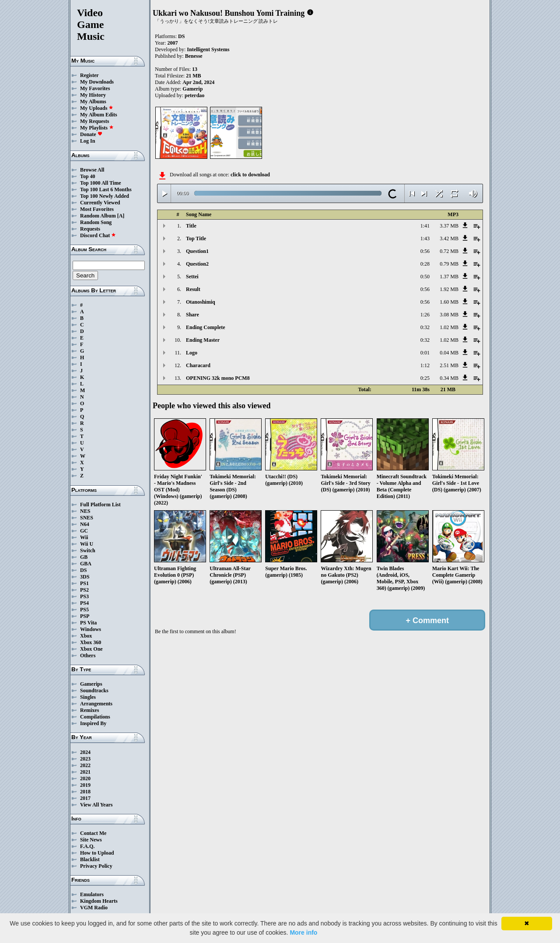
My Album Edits (99, 115)
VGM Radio (94, 908)
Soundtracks (94, 691)
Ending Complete (206, 327)
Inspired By (93, 723)
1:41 (425, 226)
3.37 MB (449, 226)
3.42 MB (449, 238)
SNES (87, 518)
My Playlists (97, 128)
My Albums (93, 102)
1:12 (425, 365)
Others (88, 656)
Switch (88, 550)
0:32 (425, 327)
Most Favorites (97, 209)
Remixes (89, 710)
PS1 (84, 583)
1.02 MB (449, 327)
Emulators (92, 894)
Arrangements (96, 704)
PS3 (84, 596)
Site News (91, 840)
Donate (91, 134)
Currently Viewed (100, 203)
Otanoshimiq (201, 302)
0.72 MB (449, 251)
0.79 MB (449, 264)
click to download (250, 175)
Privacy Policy (96, 866)
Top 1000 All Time (100, 183)
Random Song (96, 222)
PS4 (84, 603)
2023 (85, 759)
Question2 (197, 264)
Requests (90, 229)
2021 (85, 772)
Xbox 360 (91, 642)
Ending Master (203, 340)
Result (193, 289)
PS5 (84, 610)
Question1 (197, 251)
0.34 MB (449, 378)
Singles (88, 697)
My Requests (94, 121)
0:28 (425, 264)
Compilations (95, 717)
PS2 (84, 590)
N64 (85, 524)
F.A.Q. (87, 846)
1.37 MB (449, 277)
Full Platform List (100, 505)
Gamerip (192, 89)
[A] (121, 216)
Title (191, 226)
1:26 (425, 315)
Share (192, 315)
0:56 (425, 251)
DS (83, 570)
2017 (85, 798)
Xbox (86, 636)
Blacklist (90, 859)
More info (303, 932)
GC (84, 531)
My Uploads (97, 108)
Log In (87, 141)
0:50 (425, 277)
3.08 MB (449, 315)
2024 (85, 752)
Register (89, 75)
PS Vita (88, 623)
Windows (91, 629)
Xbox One (91, 649)
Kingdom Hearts (99, 901)
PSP (85, 616)
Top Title (196, 238)
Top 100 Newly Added (105, 196)
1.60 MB (449, 302)
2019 (85, 785)
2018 (85, 792)
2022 (85, 765)
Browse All (92, 170)
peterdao (194, 95)
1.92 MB (449, 289)
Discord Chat (98, 235)
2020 (85, 778)
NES (85, 511)
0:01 (425, 353)
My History (93, 95)
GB (84, 557)
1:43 (425, 238)
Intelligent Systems (208, 49)
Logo (192, 353)
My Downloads (97, 82)
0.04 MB (449, 353)
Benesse (194, 56)
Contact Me (93, 833)
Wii (84, 537)
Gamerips (91, 684)
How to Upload (97, 853)
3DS (85, 577)
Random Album (98, 216)
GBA (86, 564)
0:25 (425, 378)
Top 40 (88, 176)
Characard (198, 365)
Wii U (87, 544)
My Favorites (95, 88)
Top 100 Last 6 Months (106, 189)
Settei (192, 277)
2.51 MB (449, 365)
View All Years (96, 805)
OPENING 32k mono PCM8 (218, 378)
